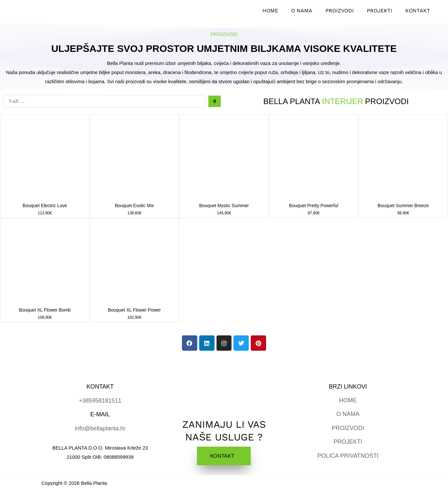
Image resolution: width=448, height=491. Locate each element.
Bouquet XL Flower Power (134, 310)
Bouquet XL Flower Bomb (45, 310)
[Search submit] (215, 101)
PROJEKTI (348, 442)
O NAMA (348, 414)
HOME (348, 400)
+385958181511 (100, 401)
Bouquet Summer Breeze (403, 206)
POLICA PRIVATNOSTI (348, 456)
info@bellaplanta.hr (100, 428)
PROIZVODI (348, 428)
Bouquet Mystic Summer (224, 206)
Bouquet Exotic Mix (134, 206)
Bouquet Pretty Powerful (314, 206)
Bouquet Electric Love (45, 206)
